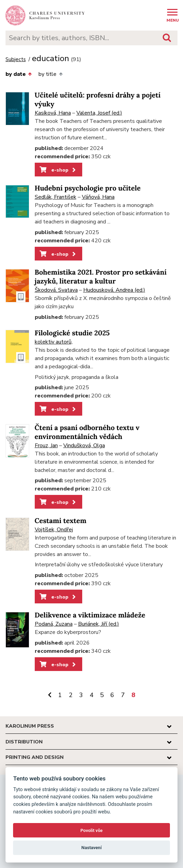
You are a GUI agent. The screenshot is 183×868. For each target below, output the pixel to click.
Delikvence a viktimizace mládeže (90, 615)
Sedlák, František (56, 197)
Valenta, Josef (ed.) (99, 113)
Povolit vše (91, 830)
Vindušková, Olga (84, 445)
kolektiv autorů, (54, 342)
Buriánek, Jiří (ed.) (99, 624)
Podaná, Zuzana (54, 624)
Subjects (16, 60)
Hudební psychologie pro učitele (88, 188)
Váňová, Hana (98, 197)
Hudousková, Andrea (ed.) (114, 290)
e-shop (58, 170)
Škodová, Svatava (56, 290)
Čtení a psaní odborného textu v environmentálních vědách (87, 432)
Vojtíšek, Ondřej (54, 530)
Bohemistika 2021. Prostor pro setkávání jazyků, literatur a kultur (101, 277)
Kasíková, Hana (53, 113)
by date (19, 74)
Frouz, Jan (46, 445)
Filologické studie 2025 (72, 333)
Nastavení (92, 848)
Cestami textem (61, 521)
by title (50, 74)
